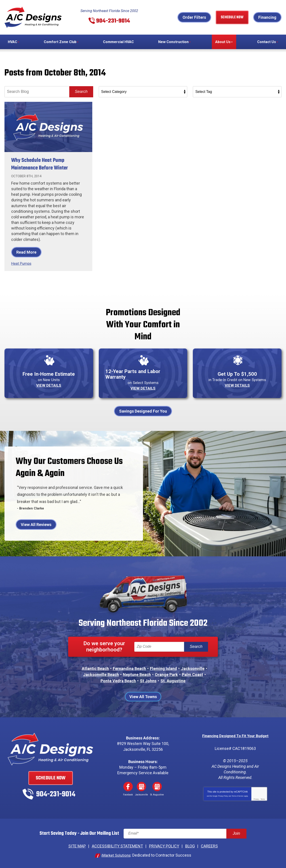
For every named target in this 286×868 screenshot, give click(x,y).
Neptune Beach (137, 674)
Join (236, 833)
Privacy (256, 798)
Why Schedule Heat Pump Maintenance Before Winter (44, 164)
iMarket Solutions (116, 854)
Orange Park (166, 674)
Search (81, 92)
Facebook (128, 786)
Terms (263, 798)
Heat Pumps (22, 263)
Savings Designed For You (143, 410)
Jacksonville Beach (101, 674)
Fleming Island (163, 668)
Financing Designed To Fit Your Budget (235, 735)
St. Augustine (173, 680)
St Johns (148, 680)
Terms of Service (238, 795)
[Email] (185, 833)
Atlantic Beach (95, 668)
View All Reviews (36, 524)
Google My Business (141, 786)
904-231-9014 (113, 21)
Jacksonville (193, 668)
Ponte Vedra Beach (118, 680)
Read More (26, 252)
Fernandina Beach (129, 668)
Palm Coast (192, 674)
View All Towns (143, 696)
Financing (267, 17)
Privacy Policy (223, 795)
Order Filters (194, 17)
